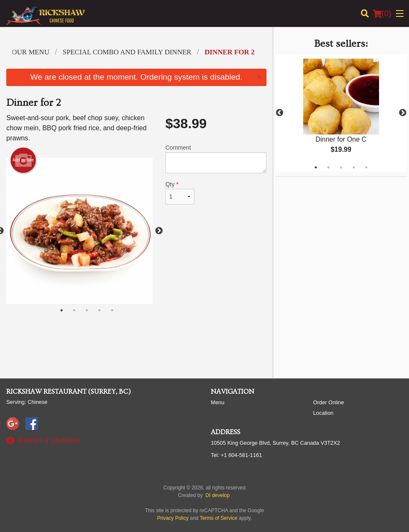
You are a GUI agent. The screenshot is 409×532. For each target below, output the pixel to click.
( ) (382, 13)
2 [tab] (328, 167)
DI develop (217, 495)
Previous (280, 113)
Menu (218, 402)
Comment (216, 159)
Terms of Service (219, 518)
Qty (180, 193)
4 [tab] (354, 167)
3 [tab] (341, 167)
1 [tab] (316, 167)
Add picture (23, 160)
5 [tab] (366, 167)
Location (323, 413)
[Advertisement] (136, 344)
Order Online (329, 402)
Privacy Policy (173, 518)
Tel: (236, 455)
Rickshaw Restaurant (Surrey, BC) (69, 392)
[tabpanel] (341, 113)
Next (403, 113)
